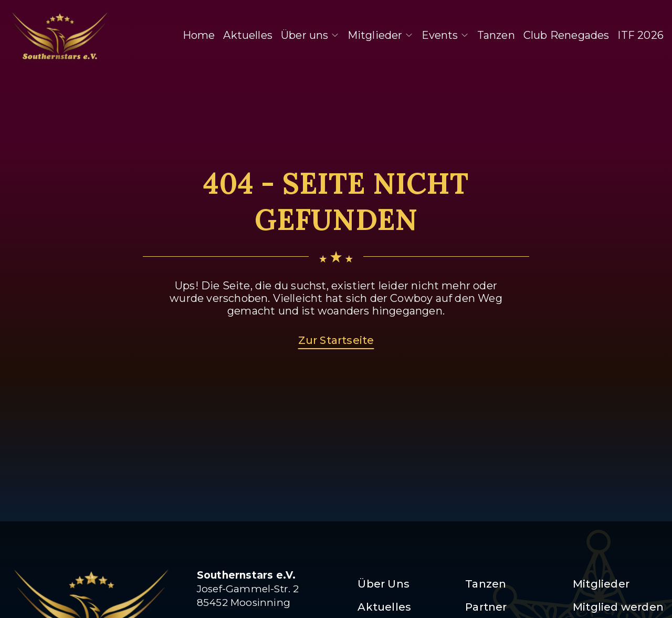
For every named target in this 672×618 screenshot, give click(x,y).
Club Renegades (566, 35)
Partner (486, 607)
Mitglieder (380, 35)
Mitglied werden (618, 607)
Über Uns (384, 584)
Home (199, 35)
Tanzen (496, 35)
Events (445, 35)
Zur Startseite (336, 340)
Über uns (310, 35)
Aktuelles (248, 35)
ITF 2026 (640, 35)
